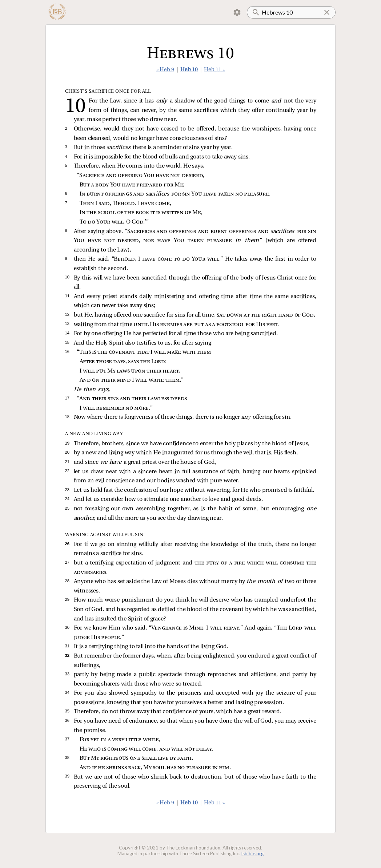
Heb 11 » (214, 70)
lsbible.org (252, 853)
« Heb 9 (165, 70)
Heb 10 (189, 70)
